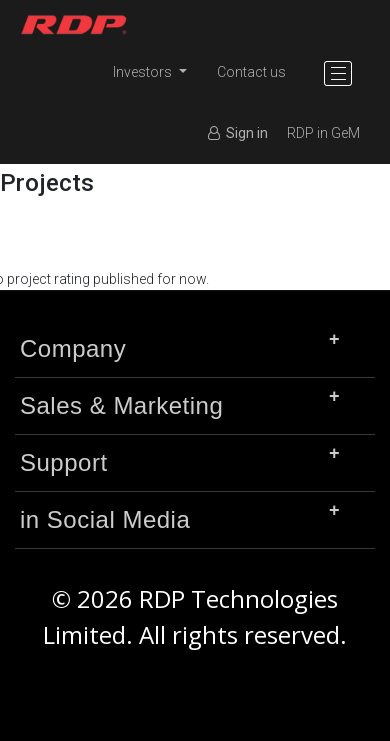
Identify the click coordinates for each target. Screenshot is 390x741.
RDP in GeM (323, 133)
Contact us (251, 72)
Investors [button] (144, 72)
